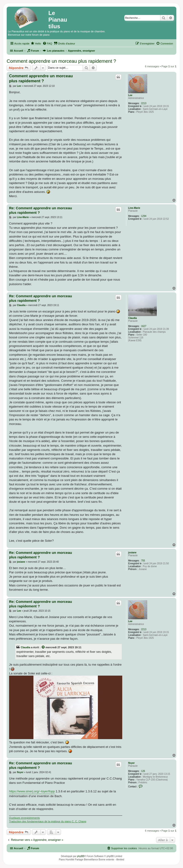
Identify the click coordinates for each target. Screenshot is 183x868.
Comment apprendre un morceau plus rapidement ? (61, 61)
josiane (132, 553)
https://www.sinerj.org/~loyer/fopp (32, 791)
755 (143, 561)
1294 (144, 216)
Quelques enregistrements (24, 818)
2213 (144, 103)
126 (143, 771)
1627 (144, 326)
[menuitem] (36, 44)
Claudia (132, 318)
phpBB (81, 856)
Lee (130, 95)
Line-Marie (134, 208)
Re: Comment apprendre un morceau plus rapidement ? (41, 210)
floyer (131, 763)
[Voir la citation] (43, 647)
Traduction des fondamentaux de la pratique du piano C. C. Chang (48, 821)
